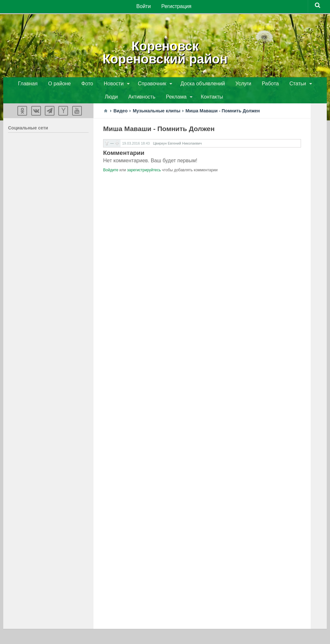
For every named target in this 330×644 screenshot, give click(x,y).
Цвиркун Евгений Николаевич (178, 146)
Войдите (111, 172)
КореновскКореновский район (165, 52)
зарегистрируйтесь (144, 172)
